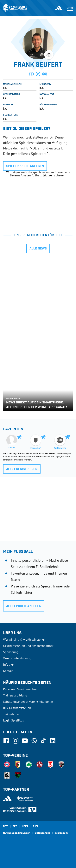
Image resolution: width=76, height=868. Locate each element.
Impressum (61, 833)
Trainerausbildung (15, 695)
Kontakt (8, 671)
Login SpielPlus (13, 720)
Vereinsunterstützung (17, 658)
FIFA (36, 826)
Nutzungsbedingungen (17, 833)
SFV (5, 826)
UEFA (25, 826)
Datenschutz (42, 833)
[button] (31, 74)
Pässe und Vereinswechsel (20, 689)
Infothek (9, 664)
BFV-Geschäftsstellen (17, 708)
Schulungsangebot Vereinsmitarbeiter (28, 702)
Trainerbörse (11, 714)
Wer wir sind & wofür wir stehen (24, 639)
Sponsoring (11, 652)
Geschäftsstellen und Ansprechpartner (28, 646)
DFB (15, 826)
